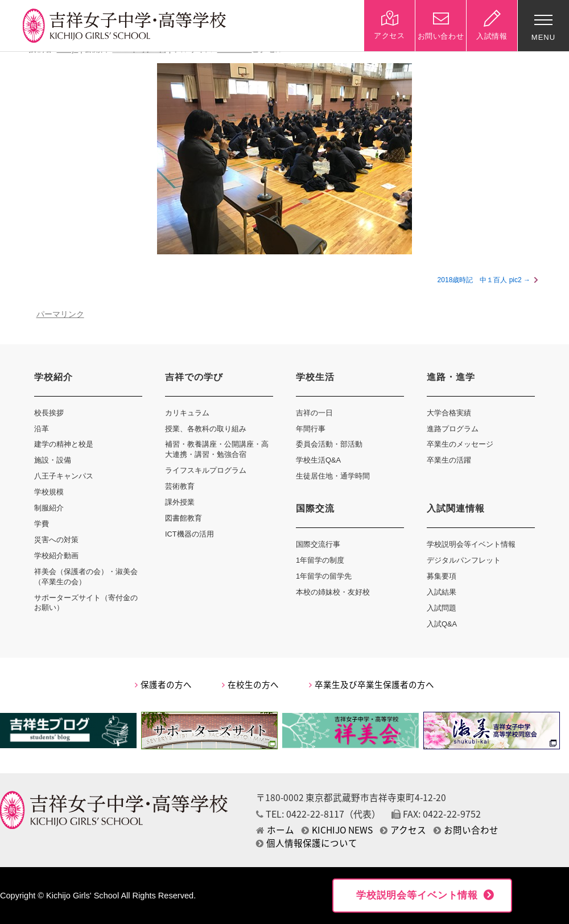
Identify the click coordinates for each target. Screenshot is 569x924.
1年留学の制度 (320, 560)
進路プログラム (453, 429)
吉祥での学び (194, 377)
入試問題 (442, 608)
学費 (42, 524)
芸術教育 (180, 486)
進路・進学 (451, 377)
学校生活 (315, 377)
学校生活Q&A (318, 460)
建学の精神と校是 (64, 444)
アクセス (403, 830)
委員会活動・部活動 (329, 444)
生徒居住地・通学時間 (333, 476)
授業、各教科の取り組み (206, 429)
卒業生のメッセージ (460, 444)
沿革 (42, 429)
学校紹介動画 (56, 556)
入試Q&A (442, 624)
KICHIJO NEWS (337, 830)
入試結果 (442, 592)
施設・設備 (53, 460)
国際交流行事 (318, 544)
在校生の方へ (250, 684)
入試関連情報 (456, 508)
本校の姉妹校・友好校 (333, 592)
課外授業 (180, 502)
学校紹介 (53, 377)
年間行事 (311, 429)
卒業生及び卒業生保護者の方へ (372, 684)
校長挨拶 (49, 413)
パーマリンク (60, 314)
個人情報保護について (307, 843)
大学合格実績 (449, 413)
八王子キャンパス (64, 476)
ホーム (275, 830)
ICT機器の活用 (189, 534)
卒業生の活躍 (449, 460)
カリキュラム (187, 413)
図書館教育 (184, 518)
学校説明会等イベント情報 (471, 544)
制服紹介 (49, 508)
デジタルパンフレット (464, 560)
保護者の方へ (163, 684)
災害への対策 (56, 540)
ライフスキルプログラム (206, 470)
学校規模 (49, 492)
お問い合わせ (466, 830)
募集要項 (442, 576)
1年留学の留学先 (324, 576)
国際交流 (315, 508)
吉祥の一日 (314, 413)
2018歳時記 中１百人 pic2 (480, 280)
